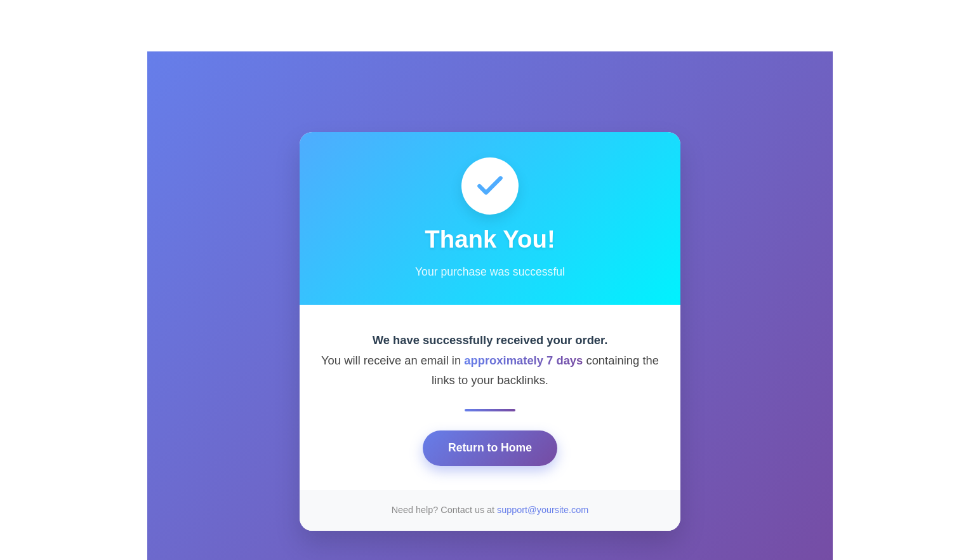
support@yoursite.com (543, 510)
